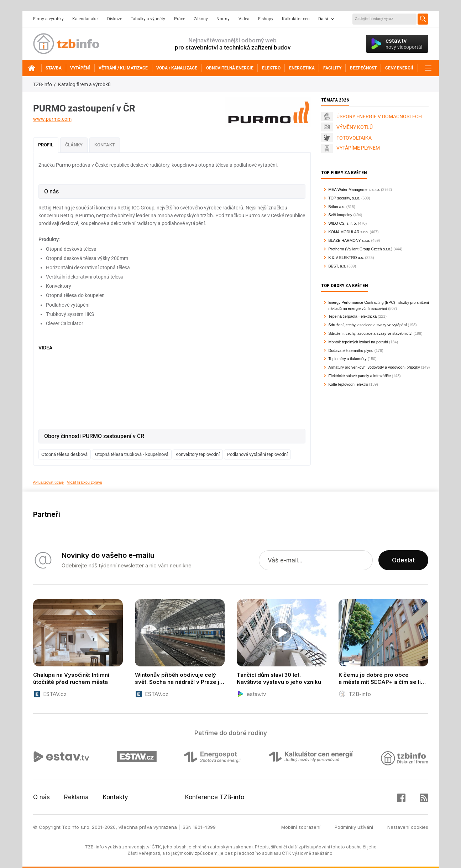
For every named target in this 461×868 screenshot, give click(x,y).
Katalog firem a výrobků (84, 84)
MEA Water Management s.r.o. (354, 189)
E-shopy (266, 19)
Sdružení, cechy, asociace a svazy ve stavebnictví (371, 333)
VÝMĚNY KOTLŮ (355, 127)
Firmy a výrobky (48, 19)
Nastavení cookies (408, 827)
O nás (41, 797)
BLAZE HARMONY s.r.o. (349, 240)
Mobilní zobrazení (301, 827)
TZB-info (43, 84)
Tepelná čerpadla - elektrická (353, 316)
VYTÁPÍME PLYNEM (358, 148)
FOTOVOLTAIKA (354, 138)
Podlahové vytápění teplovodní (257, 454)
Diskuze (115, 19)
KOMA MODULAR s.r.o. (349, 232)
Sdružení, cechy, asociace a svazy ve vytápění (368, 325)
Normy (223, 19)
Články (74, 145)
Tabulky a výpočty (148, 19)
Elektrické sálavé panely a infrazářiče (360, 376)
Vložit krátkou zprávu (85, 482)
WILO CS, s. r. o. (343, 223)
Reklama (76, 797)
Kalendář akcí (85, 19)
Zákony (201, 19)
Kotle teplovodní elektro (348, 384)
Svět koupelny (340, 215)
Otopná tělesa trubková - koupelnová (132, 454)
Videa (244, 19)
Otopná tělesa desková (64, 454)
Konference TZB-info (215, 797)
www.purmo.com (52, 119)
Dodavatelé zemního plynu (351, 350)
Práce (180, 19)
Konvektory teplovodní (198, 454)
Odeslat (403, 560)
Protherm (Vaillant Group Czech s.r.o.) (361, 249)
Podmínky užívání (354, 827)
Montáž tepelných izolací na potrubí (358, 342)
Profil (46, 145)
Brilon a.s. (337, 207)
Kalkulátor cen (296, 19)
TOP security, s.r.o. (344, 198)
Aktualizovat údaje (49, 482)
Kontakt (105, 145)
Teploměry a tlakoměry (348, 359)
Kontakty (116, 797)
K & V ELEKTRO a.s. (346, 258)
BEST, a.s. (337, 266)
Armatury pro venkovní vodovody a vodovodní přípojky (374, 367)
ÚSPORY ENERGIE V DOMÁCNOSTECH (379, 116)
